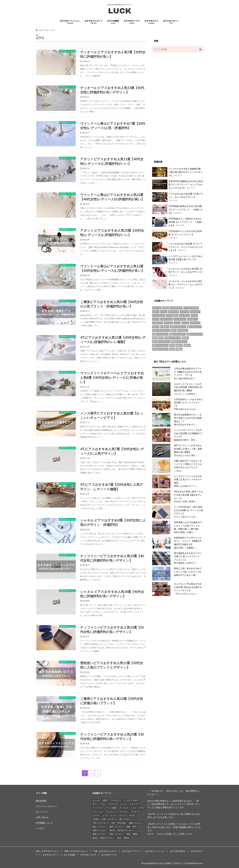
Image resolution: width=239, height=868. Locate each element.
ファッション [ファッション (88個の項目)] (166, 319)
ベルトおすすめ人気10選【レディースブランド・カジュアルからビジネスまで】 (177, 247)
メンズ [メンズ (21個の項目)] (177, 323)
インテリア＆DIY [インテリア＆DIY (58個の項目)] (191, 308)
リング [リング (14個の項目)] (185, 323)
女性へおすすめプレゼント (48, 851)
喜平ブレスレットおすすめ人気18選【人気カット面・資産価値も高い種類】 (188, 449)
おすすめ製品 (113, 22)
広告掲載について (44, 823)
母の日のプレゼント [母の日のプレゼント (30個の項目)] (161, 342)
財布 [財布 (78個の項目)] (172, 349)
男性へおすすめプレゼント (76, 851)
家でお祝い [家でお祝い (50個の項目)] (183, 330)
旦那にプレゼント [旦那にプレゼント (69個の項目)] (173, 338)
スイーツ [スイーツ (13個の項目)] (184, 312)
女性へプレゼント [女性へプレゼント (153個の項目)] (178, 327)
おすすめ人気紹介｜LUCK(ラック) (171, 863)
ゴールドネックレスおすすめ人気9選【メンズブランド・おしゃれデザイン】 (177, 285)
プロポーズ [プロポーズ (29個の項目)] (158, 323)
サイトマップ (42, 812)
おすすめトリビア (88, 855)
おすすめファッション (70, 22)
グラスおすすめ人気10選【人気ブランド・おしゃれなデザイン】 (177, 197)
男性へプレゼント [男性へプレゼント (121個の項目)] (160, 345)
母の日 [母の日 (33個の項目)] (185, 338)
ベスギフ (40, 828)
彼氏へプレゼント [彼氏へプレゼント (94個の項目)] (194, 334)
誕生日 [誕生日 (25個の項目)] (187, 345)
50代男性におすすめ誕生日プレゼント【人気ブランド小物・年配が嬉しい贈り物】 (188, 526)
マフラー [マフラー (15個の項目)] (168, 323)
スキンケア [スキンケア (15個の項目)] (195, 312)
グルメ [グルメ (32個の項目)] (164, 312)
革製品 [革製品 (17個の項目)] (179, 349)
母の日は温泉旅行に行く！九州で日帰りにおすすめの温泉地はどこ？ (188, 418)
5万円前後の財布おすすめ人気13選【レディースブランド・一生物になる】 (177, 209)
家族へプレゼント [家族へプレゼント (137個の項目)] (160, 334)
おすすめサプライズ (131, 851)
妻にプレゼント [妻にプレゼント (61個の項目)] (194, 327)
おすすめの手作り (178, 851)
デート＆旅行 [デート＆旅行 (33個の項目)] (172, 315)
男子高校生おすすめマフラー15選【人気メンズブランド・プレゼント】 (188, 556)
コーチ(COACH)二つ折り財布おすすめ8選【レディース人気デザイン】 (188, 510)
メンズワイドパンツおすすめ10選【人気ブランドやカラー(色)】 (188, 479)
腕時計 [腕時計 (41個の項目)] (179, 345)
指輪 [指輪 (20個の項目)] (155, 338)
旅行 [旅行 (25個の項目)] (161, 338)
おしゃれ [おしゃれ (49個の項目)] (157, 308)
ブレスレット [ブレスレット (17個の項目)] (180, 319)
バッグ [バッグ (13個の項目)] (194, 315)
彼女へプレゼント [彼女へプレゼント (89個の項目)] (177, 334)
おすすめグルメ (151, 22)
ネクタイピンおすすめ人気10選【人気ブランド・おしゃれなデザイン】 (177, 272)
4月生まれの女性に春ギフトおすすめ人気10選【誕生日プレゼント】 (188, 495)
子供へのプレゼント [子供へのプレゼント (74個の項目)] (161, 330)
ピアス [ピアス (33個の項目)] (156, 319)
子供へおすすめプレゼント (105, 851)
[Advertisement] (175, 105)
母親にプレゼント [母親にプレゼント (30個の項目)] (179, 342)
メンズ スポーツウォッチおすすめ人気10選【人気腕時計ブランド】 (188, 433)
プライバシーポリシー (46, 806)
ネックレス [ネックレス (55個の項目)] (184, 315)
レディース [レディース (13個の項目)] (195, 323)
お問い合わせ (42, 817)
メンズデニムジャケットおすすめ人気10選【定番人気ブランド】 (177, 259)
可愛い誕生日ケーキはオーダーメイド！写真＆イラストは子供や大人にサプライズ (188, 464)
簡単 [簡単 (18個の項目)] (172, 345)
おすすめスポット (171, 22)
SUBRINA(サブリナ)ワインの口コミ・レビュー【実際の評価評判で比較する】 (188, 541)
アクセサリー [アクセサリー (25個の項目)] (176, 308)
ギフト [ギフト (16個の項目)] (156, 312)
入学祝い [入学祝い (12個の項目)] (165, 327)
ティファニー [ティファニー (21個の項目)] (159, 315)
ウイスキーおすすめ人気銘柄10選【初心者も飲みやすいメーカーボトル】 (177, 172)
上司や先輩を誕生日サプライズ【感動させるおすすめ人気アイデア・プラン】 (188, 372)
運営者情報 (41, 801)
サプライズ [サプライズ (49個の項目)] (173, 312)
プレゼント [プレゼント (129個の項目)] (193, 319)
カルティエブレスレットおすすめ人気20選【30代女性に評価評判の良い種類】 (188, 387)
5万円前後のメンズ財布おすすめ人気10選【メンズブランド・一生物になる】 (177, 222)
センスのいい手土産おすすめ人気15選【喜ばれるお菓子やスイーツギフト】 (188, 587)
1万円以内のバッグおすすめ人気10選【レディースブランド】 (177, 234)
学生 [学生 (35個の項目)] (174, 330)
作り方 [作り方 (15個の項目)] (156, 327)
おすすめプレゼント (94, 22)
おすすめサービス (132, 22)
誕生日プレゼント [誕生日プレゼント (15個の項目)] (160, 349)
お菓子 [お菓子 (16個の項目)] (166, 308)
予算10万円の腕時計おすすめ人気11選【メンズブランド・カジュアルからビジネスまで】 (178, 185)
